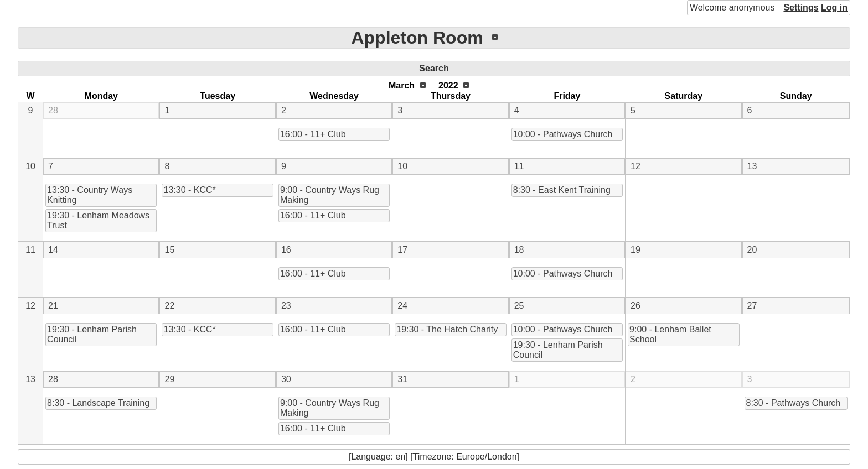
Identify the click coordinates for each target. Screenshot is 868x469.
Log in (834, 7)
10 (30, 166)
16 (286, 250)
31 (402, 379)
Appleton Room (417, 38)
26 (635, 306)
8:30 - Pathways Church (794, 403)
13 (752, 166)
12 (635, 166)
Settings (801, 7)
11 (519, 166)
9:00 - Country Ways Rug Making (330, 195)
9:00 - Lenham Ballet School (670, 334)
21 (53, 306)
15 (169, 250)
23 (286, 306)
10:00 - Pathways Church (563, 134)
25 (519, 306)
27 (752, 306)
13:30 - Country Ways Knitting (90, 195)
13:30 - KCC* (189, 190)
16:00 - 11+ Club (313, 134)
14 (53, 250)
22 (169, 306)
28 (53, 110)
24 (402, 306)
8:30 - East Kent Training (562, 190)
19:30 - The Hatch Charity (447, 329)
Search (434, 68)
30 (286, 379)
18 (519, 250)
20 (752, 250)
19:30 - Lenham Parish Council (92, 334)
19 (635, 250)
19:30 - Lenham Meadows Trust (98, 220)
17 (402, 250)
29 (169, 379)
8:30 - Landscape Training (98, 403)
